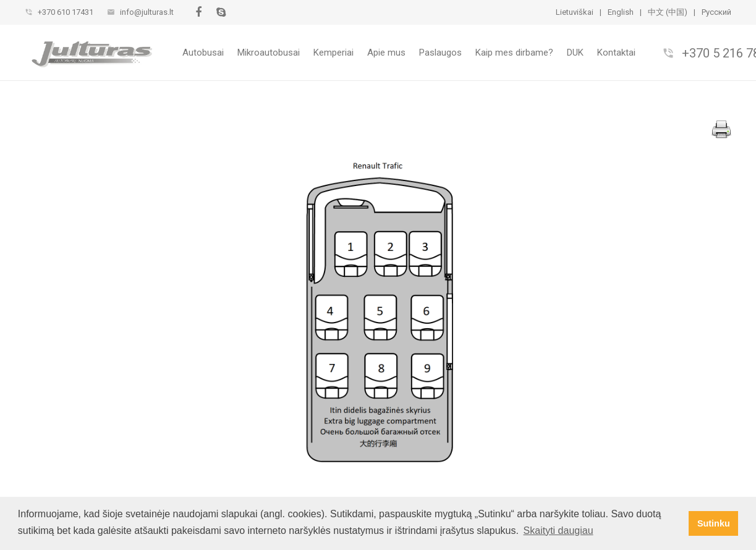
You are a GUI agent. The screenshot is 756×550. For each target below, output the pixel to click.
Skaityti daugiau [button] (559, 531)
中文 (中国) (668, 12)
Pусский (716, 12)
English (621, 12)
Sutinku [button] (714, 523)
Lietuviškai (575, 12)
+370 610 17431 (66, 12)
